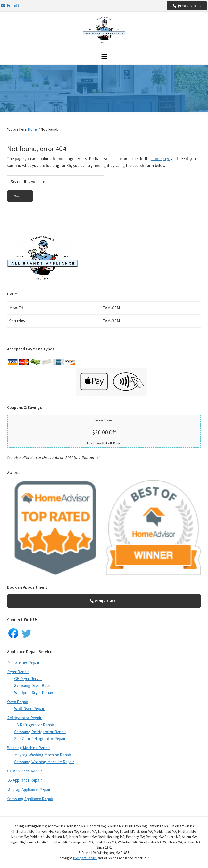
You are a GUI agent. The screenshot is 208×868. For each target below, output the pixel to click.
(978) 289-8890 (187, 6)
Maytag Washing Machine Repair (43, 755)
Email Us (12, 6)
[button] (104, 57)
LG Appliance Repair (24, 780)
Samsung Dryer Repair (34, 685)
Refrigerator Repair (24, 718)
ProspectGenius (85, 858)
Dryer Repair (18, 672)
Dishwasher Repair (23, 662)
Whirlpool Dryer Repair (34, 692)
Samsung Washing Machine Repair (44, 762)
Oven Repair (18, 702)
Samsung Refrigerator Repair (40, 732)
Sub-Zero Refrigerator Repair (40, 738)
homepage (161, 159)
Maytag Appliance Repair (29, 789)
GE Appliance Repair (25, 771)
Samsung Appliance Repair (30, 799)
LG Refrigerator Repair (34, 725)
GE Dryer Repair (28, 679)
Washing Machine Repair (28, 748)
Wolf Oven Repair (29, 708)
